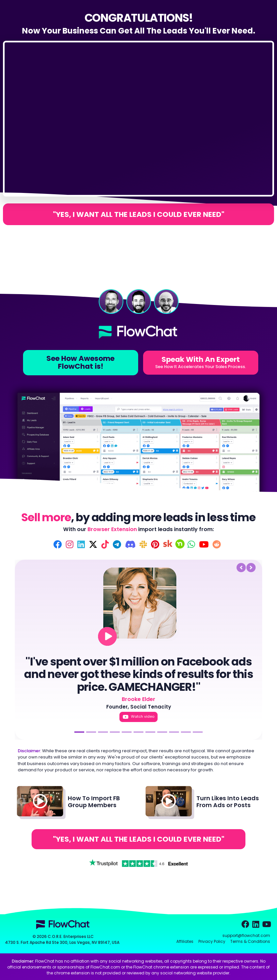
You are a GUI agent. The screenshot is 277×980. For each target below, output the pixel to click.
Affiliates (185, 941)
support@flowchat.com (246, 935)
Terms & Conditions (250, 941)
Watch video (138, 717)
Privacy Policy (212, 941)
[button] (130, 568)
